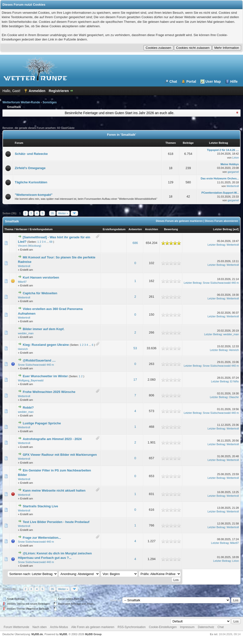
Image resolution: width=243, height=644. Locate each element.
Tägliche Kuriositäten (31, 182)
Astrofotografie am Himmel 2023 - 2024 (52, 439)
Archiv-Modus (59, 627)
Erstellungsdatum (41, 229)
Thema (9, 229)
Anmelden (37, 91)
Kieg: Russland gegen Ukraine (46, 345)
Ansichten (152, 229)
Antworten (135, 229)
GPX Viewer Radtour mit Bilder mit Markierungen (60, 455)
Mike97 (22, 282)
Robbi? (28, 408)
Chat (173, 81)
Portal (191, 81)
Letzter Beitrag (223, 229)
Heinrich (23, 349)
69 (51, 242)
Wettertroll (233, 186)
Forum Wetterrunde (16, 627)
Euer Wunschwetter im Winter (45, 376)
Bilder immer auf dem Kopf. (44, 329)
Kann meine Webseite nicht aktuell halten (54, 490)
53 (135, 348)
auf (236, 229)
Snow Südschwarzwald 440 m (221, 283)
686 (135, 243)
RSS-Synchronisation (132, 627)
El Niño (235, 381)
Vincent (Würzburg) (30, 246)
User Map (213, 81)
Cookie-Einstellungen (163, 627)
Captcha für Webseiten (40, 293)
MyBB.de (37, 634)
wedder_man (26, 333)
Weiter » (63, 213)
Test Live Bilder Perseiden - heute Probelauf (56, 522)
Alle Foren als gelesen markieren (93, 627)
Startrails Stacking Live (40, 506)
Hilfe (234, 81)
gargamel (233, 172)
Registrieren (59, 91)
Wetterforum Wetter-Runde (21, 102)
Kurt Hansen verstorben (41, 277)
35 (52, 213)
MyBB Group (93, 634)
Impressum (187, 627)
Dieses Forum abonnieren (222, 221)
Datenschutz (206, 627)
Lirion (236, 158)
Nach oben (40, 627)
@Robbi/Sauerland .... (39, 360)
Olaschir (234, 397)
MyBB (63, 634)
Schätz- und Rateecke (31, 154)
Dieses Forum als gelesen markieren (179, 221)
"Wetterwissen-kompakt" (34, 195)
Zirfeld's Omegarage (30, 168)
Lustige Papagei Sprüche (42, 423)
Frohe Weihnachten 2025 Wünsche (49, 392)
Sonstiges (50, 102)
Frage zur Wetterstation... (42, 538)
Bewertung (171, 229)
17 (135, 380)
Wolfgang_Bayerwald (31, 380)
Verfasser (22, 229)
